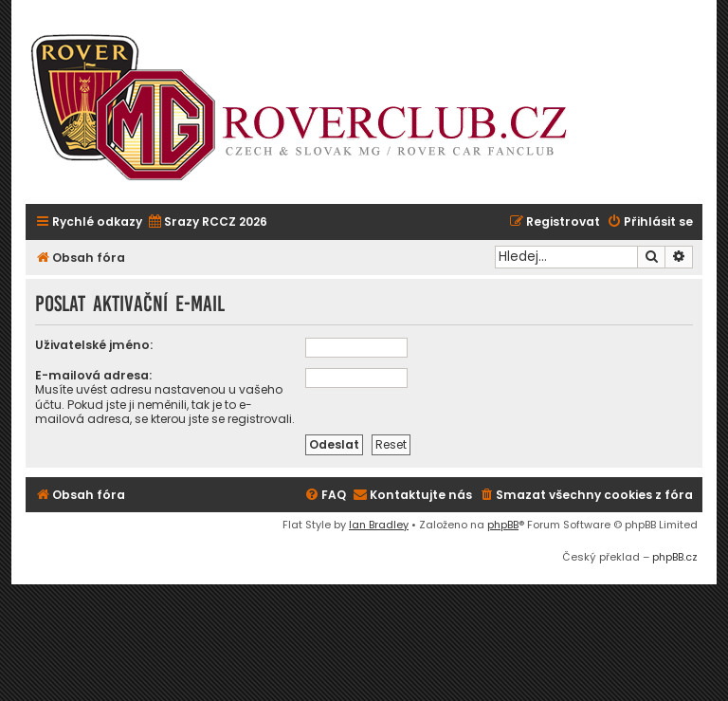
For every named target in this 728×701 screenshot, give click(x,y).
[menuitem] (207, 222)
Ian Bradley (379, 525)
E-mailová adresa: (93, 375)
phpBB (503, 525)
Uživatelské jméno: (94, 345)
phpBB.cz (675, 557)
